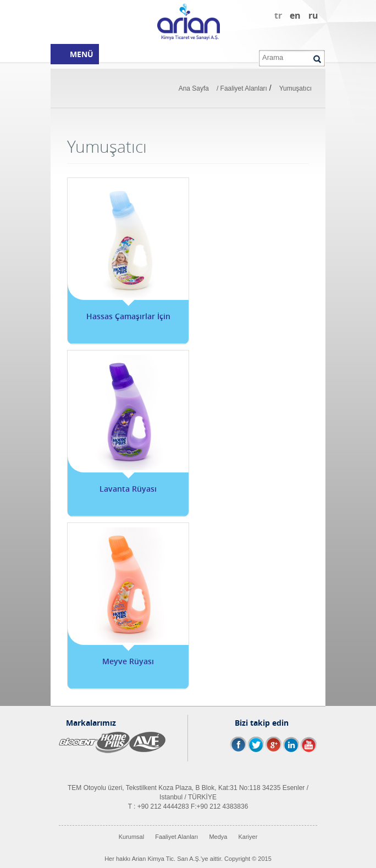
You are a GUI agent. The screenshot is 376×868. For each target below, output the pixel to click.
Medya (218, 837)
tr (278, 15)
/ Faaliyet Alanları (242, 88)
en (295, 15)
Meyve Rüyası (128, 661)
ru (313, 15)
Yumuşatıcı (295, 88)
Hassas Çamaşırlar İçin (128, 316)
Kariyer (248, 837)
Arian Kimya (188, 22)
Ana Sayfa (194, 88)
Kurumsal (131, 837)
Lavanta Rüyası (128, 489)
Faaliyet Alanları (176, 837)
